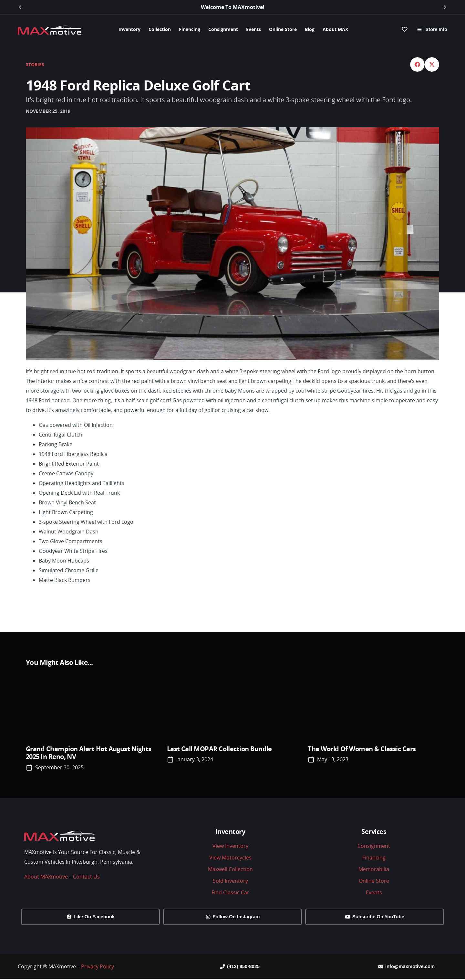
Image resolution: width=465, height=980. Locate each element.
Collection (160, 29)
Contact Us (86, 876)
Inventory (129, 29)
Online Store (283, 29)
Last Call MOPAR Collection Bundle (219, 748)
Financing (190, 29)
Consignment (223, 29)
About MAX (335, 29)
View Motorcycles (230, 857)
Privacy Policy (98, 967)
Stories (35, 64)
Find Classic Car (230, 892)
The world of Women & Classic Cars (362, 748)
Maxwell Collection (230, 869)
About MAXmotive (46, 876)
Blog (310, 29)
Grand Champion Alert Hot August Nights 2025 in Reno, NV (88, 752)
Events (253, 29)
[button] (20, 7)
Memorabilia (374, 869)
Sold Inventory (230, 880)
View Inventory (230, 846)
